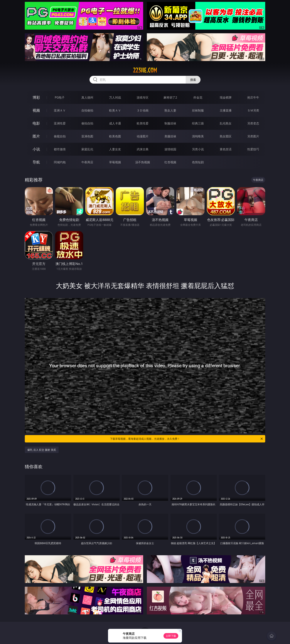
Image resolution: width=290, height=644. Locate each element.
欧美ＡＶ (115, 110)
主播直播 (226, 110)
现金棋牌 (226, 97)
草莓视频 (115, 162)
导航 (36, 162)
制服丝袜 (170, 123)
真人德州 (87, 97)
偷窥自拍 (60, 136)
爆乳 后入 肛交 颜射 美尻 (42, 450)
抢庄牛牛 (253, 97)
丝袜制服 (198, 110)
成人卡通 (115, 123)
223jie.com (145, 70)
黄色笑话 (226, 149)
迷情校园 (170, 149)
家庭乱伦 (87, 149)
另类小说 (198, 149)
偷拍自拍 (87, 123)
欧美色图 (115, 136)
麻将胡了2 (170, 97)
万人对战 (115, 97)
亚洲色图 (87, 136)
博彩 (36, 97)
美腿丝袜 (170, 136)
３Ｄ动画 (143, 110)
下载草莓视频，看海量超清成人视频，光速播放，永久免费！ (187, 439)
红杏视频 (170, 162)
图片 (36, 136)
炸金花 (198, 97)
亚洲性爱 (60, 123)
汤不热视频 (143, 162)
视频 (36, 110)
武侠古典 (143, 149)
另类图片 (253, 136)
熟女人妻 (170, 110)
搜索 (193, 80)
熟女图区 (226, 136)
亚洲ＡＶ (60, 110)
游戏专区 (143, 97)
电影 (36, 123)
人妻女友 (115, 149)
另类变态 (253, 123)
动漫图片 (143, 136)
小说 (36, 149)
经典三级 (198, 123)
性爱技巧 (253, 149)
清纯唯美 (198, 136)
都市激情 (60, 149)
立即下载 (171, 636)
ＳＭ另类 (253, 110)
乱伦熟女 (226, 123)
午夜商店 (87, 162)
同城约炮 (60, 162)
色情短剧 (198, 162)
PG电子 (60, 97)
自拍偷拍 (87, 110)
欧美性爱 (143, 123)
